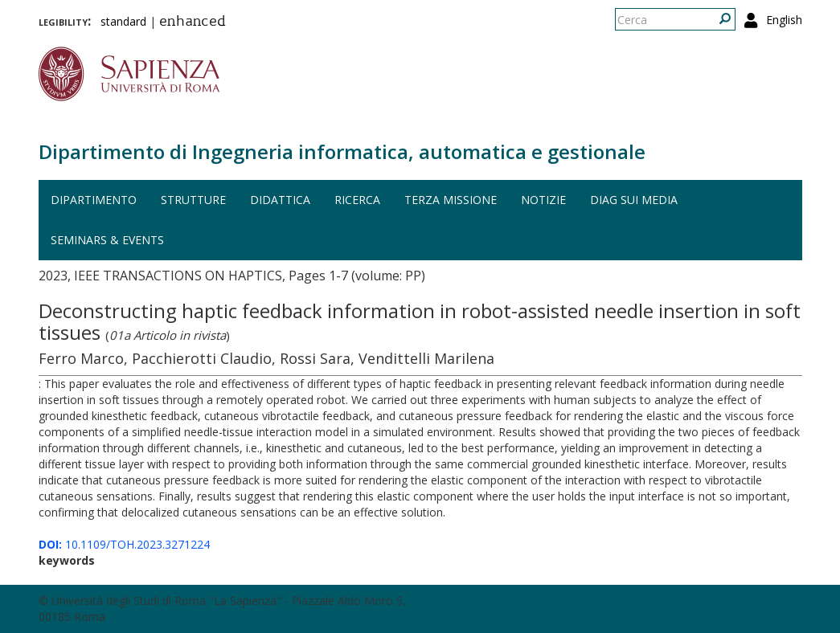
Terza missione (451, 200)
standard (123, 21)
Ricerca (357, 200)
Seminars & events (107, 240)
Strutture (193, 200)
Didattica (280, 200)
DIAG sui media (634, 200)
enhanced (193, 22)
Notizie (543, 200)
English (784, 20)
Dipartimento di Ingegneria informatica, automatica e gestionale (342, 151)
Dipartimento (94, 200)
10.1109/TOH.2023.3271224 (124, 544)
